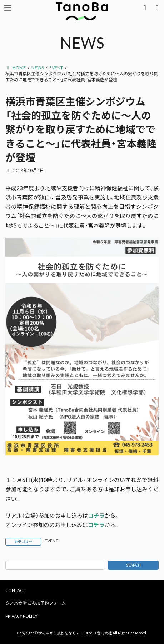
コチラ (96, 516)
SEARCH (133, 565)
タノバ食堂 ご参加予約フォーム (36, 603)
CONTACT (15, 590)
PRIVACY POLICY (21, 616)
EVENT (51, 541)
